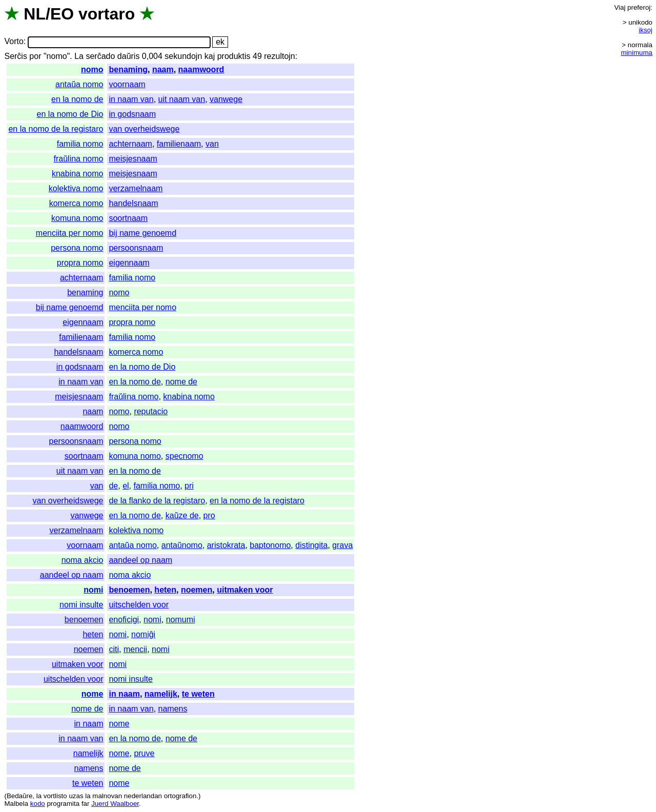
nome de (181, 382)
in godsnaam (132, 114)
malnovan (107, 796)
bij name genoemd (142, 233)
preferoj (639, 7)
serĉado (100, 56)
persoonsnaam (136, 248)
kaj (210, 56)
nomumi (181, 620)
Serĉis (15, 56)
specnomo (184, 456)
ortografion (180, 796)
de (113, 486)
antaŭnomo (182, 545)
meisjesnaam (133, 159)
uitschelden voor (139, 605)
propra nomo (80, 263)
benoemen (129, 590)
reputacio (151, 411)
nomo (92, 69)
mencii (135, 649)
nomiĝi (143, 634)
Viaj (620, 7)
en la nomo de (77, 99)
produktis (234, 56)
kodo (38, 804)
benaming (128, 69)
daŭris (129, 56)
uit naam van (182, 99)
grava (342, 545)
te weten (198, 694)
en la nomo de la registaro (56, 129)
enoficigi (124, 620)
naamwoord (201, 69)
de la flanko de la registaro (157, 501)
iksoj (645, 30)
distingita (311, 545)
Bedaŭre (19, 796)
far (86, 804)
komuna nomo (77, 218)
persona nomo (77, 248)
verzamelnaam (136, 188)
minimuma (637, 53)
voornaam (127, 84)
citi (114, 649)
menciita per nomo (70, 233)
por (35, 56)
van (212, 144)
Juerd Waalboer (115, 804)
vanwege (226, 99)
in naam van (131, 99)
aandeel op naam (140, 560)
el (126, 486)
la (39, 796)
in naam (124, 694)
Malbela (16, 804)
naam (163, 69)
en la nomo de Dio (70, 114)
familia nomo (80, 144)
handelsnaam (133, 203)
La (79, 56)
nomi (93, 590)
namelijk (161, 694)
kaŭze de (182, 515)
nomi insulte (81, 605)
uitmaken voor (245, 590)
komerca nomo (76, 203)
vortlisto (55, 796)
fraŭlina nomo (79, 159)
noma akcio (83, 560)
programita (63, 804)
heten (165, 590)
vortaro (107, 14)
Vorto (14, 42)
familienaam (179, 144)
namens (173, 709)
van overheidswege (144, 129)
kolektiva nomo (76, 188)
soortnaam (128, 218)
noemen (197, 590)
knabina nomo (78, 174)
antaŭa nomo (79, 84)
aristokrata (226, 545)
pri (189, 486)
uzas (76, 796)
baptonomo (270, 545)
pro (209, 515)
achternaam (130, 144)
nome (93, 694)
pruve (144, 753)
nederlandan (143, 796)
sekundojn (183, 56)
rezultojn (279, 56)
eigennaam (129, 263)
